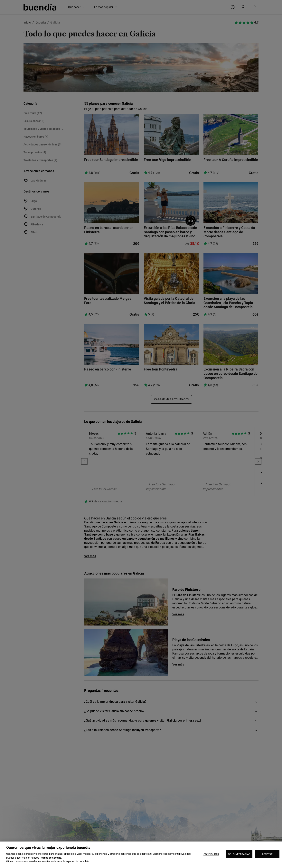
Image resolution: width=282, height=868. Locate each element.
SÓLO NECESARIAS (239, 854)
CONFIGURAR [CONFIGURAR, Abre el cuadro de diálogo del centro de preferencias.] (211, 854)
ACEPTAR (267, 854)
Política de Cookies (51, 858)
